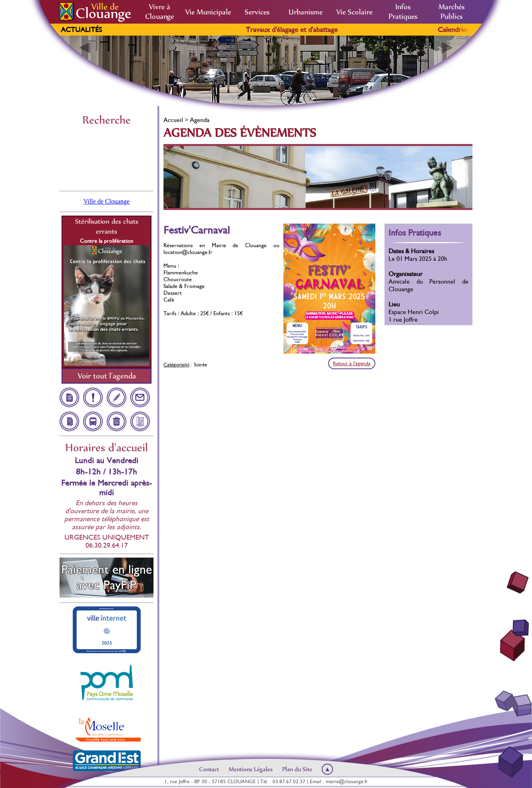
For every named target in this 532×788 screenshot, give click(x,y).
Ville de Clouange (107, 201)
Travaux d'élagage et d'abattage (303, 30)
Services (257, 12)
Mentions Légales (251, 769)
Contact (209, 769)
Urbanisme (306, 12)
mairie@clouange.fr (347, 781)
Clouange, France (107, 158)
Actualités (81, 30)
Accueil (173, 120)
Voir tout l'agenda (107, 376)
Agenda (200, 120)
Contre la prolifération (107, 241)
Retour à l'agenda (352, 363)
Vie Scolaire (354, 12)
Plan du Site (297, 769)
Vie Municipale (208, 12)
